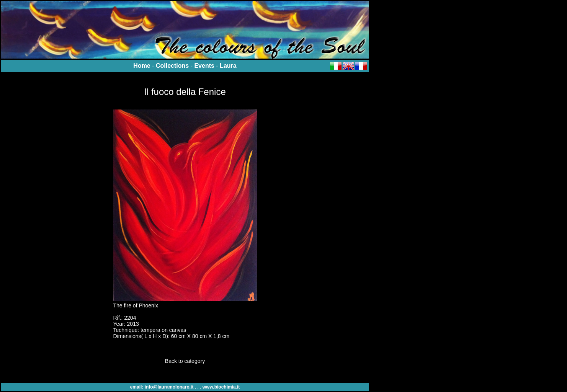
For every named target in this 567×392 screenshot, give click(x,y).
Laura (228, 66)
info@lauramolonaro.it (169, 387)
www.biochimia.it (221, 387)
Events (204, 66)
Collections (172, 66)
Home (142, 66)
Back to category (185, 361)
